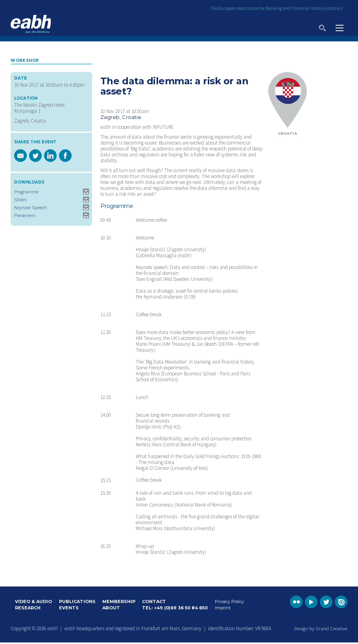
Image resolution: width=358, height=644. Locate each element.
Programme (26, 193)
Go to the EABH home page (31, 23)
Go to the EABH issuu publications (341, 603)
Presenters (25, 217)
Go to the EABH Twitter (326, 603)
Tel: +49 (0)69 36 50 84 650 (175, 609)
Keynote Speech (30, 209)
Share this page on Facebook (65, 157)
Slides (20, 201)
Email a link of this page (20, 157)
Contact (154, 603)
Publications (77, 603)
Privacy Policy (229, 603)
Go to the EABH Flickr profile (296, 603)
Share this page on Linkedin (50, 157)
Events (69, 609)
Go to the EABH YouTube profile (311, 603)
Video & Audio (33, 603)
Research (28, 609)
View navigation (340, 28)
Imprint (223, 609)
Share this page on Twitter (35, 157)
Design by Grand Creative (321, 630)
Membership (119, 603)
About (111, 609)
